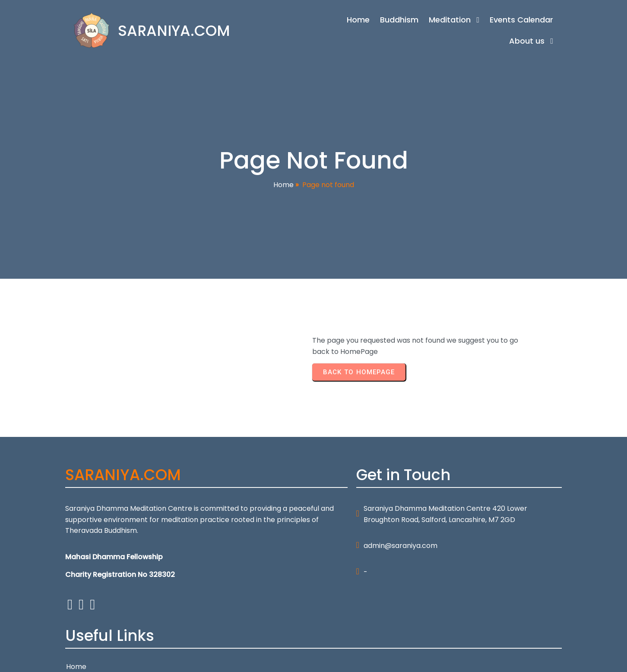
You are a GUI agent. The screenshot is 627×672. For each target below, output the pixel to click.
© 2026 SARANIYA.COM (103, 660)
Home (283, 185)
